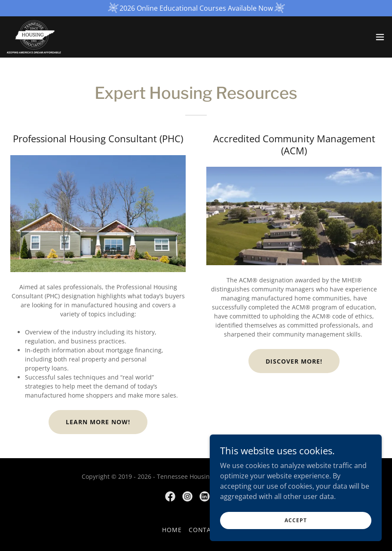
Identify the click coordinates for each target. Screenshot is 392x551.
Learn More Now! (98, 422)
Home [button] (172, 530)
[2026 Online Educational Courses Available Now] (196, 8)
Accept (296, 526)
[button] (380, 37)
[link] (34, 37)
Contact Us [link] (210, 530)
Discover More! (294, 361)
